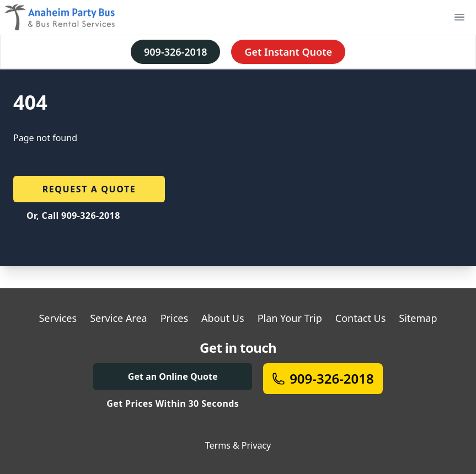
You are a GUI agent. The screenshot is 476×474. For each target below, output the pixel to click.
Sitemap (418, 318)
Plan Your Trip (290, 318)
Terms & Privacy (238, 445)
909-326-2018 (175, 52)
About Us (223, 318)
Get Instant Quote (288, 52)
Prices (174, 318)
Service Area (119, 318)
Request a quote (89, 189)
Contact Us (361, 318)
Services (58, 318)
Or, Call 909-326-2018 (73, 216)
